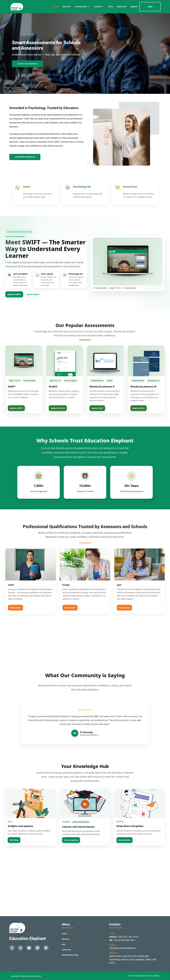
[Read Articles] (139, 803)
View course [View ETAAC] (70, 608)
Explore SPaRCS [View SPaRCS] (58, 408)
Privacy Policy (154, 976)
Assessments (82, 7)
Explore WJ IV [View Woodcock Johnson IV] (139, 408)
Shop (111, 7)
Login (150, 7)
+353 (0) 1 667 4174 (128, 937)
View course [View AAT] (124, 608)
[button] (3, 54)
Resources (122, 7)
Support (134, 7)
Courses (99, 7)
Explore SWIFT (14, 294)
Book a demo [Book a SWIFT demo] (33, 294)
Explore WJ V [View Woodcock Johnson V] (97, 408)
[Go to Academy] (85, 803)
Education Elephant (28, 938)
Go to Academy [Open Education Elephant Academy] (71, 840)
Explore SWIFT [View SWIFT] (16, 408)
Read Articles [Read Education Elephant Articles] (125, 840)
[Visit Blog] (31, 803)
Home (56, 7)
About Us (67, 7)
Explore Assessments (27, 64)
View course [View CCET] (16, 608)
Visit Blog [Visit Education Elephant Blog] (14, 840)
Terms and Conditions (138, 976)
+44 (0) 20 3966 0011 (124, 940)
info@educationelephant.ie (123, 948)
